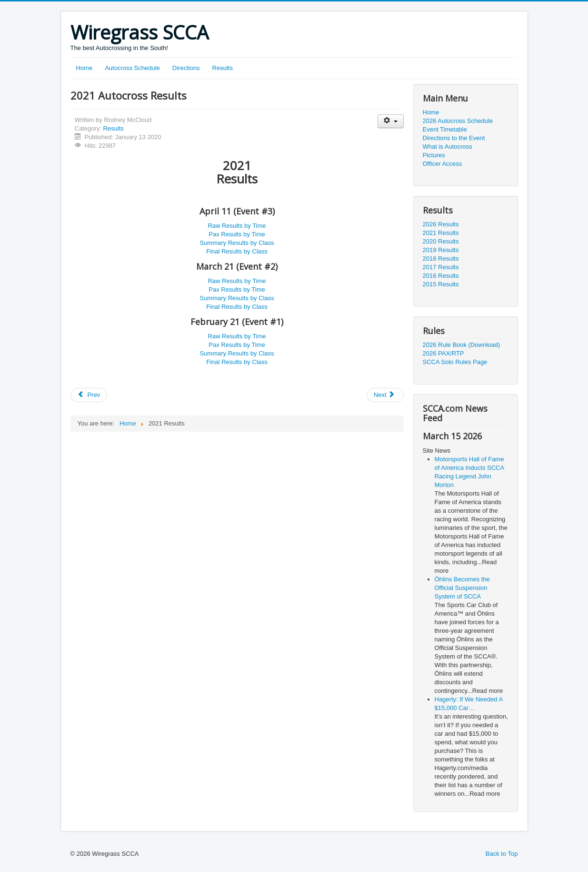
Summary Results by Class (237, 243)
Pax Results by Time (237, 234)
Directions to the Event (454, 138)
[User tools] (391, 121)
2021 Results (441, 233)
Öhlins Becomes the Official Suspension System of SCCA (462, 588)
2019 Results (441, 250)
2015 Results (441, 284)
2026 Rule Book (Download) (462, 345)
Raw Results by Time (237, 226)
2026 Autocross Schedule (458, 121)
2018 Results (441, 259)
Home (85, 68)
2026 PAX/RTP (443, 353)
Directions (186, 68)
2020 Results (441, 241)
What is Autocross (448, 147)
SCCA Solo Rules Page (455, 362)
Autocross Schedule (132, 68)
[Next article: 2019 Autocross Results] (385, 395)
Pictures (434, 155)
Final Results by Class (237, 251)
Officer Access (443, 164)
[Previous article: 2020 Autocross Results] (89, 395)
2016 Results (441, 276)
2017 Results (441, 267)
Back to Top (502, 854)
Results (223, 68)
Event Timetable (445, 129)
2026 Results (441, 224)
